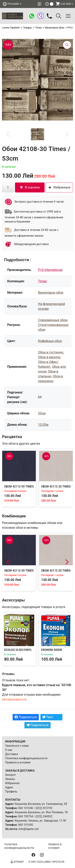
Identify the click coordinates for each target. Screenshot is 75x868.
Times (42, 281)
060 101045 (26, 825)
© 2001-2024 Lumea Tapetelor (46, 862)
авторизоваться (14, 699)
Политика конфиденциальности (26, 758)
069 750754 (26, 816)
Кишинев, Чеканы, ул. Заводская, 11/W (40, 821)
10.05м (43, 425)
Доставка (11, 754)
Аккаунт (10, 775)
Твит (48, 717)
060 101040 (26, 808)
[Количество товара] (8, 187)
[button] (38, 134)
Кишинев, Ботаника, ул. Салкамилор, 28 (41, 804)
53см (42, 413)
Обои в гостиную (51, 352)
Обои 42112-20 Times (56, 486)
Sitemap (17, 862)
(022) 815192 (44, 808)
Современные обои (53, 320)
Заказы (10, 779)
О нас (9, 750)
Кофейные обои (50, 341)
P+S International (50, 270)
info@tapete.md (28, 829)
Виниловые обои (51, 293)
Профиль (11, 791)
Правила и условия (18, 762)
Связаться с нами (17, 746)
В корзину (30, 187)
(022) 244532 (44, 816)
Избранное (12, 783)
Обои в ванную (49, 357)
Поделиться (26, 717)
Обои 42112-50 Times (19, 486)
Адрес (9, 787)
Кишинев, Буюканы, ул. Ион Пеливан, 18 (41, 812)
